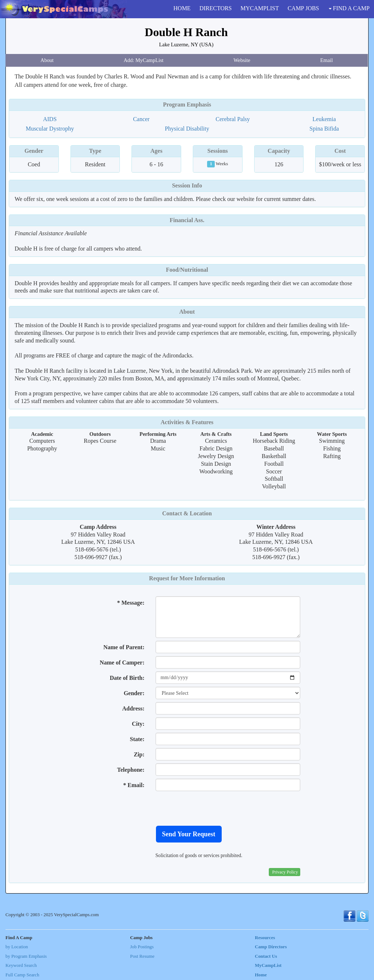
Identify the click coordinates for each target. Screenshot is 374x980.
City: (138, 724)
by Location (17, 947)
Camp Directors (271, 947)
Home (261, 975)
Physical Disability (187, 129)
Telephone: (131, 770)
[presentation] (211, 808)
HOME (182, 8)
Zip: (139, 754)
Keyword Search (21, 965)
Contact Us (266, 956)
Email (327, 60)
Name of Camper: (122, 663)
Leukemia (324, 119)
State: (137, 739)
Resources (265, 938)
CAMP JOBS (303, 8)
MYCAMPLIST (260, 8)
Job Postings (142, 947)
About (47, 60)
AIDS (50, 119)
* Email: (134, 785)
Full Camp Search (22, 975)
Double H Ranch (186, 32)
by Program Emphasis (26, 956)
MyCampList (268, 965)
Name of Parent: (124, 647)
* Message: (131, 603)
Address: (133, 708)
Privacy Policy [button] (285, 872)
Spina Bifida (324, 129)
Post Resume (142, 956)
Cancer (141, 119)
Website (242, 60)
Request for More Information (187, 578)
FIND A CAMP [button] (349, 8)
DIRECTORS (216, 8)
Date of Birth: (127, 678)
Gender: (134, 693)
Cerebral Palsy (233, 119)
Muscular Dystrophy (50, 129)
